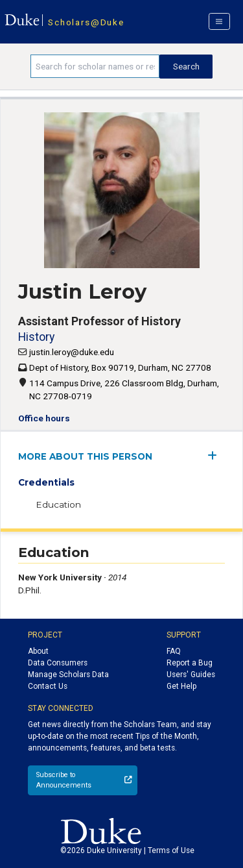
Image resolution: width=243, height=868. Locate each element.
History (36, 337)
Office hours (44, 418)
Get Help (181, 686)
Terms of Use (171, 850)
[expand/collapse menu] (216, 455)
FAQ (174, 651)
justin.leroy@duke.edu (72, 352)
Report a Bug (190, 663)
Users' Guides (191, 675)
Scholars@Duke (86, 22)
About (38, 651)
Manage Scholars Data (68, 675)
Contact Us (48, 686)
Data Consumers (58, 663)
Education (58, 504)
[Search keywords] (95, 66)
